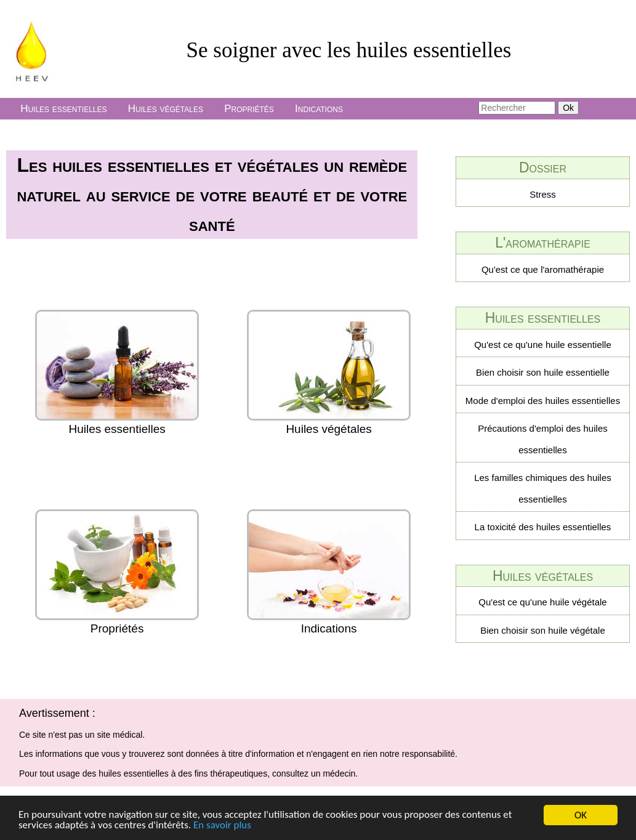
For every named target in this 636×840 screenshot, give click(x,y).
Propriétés (249, 109)
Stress (543, 194)
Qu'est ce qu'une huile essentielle (543, 345)
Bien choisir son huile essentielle (543, 372)
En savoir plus (223, 826)
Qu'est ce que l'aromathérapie (543, 269)
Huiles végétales (166, 109)
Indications (319, 109)
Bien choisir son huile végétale (543, 630)
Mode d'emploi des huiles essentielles (543, 401)
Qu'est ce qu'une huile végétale (542, 602)
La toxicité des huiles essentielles (543, 527)
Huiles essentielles (63, 109)
